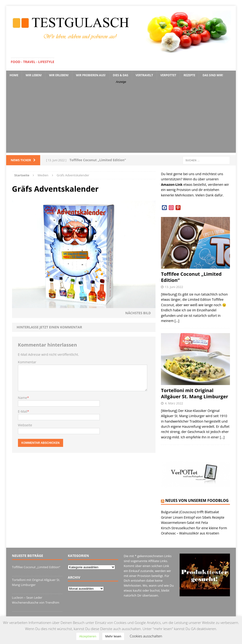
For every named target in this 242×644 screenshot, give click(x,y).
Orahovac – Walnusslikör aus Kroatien (190, 533)
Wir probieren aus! (91, 75)
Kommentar (27, 362)
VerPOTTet (168, 75)
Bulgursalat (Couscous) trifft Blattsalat (190, 512)
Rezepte (190, 75)
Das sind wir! (213, 75)
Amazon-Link (172, 184)
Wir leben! (34, 75)
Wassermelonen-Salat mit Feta (184, 523)
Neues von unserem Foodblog (197, 500)
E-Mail (23, 411)
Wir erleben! (59, 75)
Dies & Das (121, 75)
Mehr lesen (113, 636)
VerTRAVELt (144, 75)
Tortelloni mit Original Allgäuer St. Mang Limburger (194, 393)
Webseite (25, 425)
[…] (177, 321)
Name (23, 398)
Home (14, 75)
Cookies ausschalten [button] (146, 636)
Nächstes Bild (138, 313)
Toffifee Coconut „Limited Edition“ (191, 277)
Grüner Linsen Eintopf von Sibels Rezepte (193, 517)
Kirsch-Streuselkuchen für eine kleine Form (194, 528)
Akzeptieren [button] (88, 636)
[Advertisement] (121, 120)
